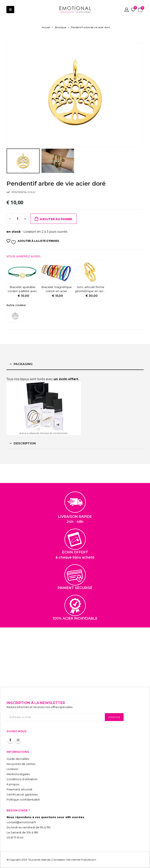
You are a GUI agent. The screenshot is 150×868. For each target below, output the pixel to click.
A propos (13, 784)
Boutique (61, 27)
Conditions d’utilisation (22, 779)
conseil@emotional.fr (21, 822)
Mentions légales (18, 774)
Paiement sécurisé (19, 789)
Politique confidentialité (23, 800)
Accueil (46, 27)
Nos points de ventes (21, 764)
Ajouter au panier (56, 219)
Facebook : (10, 740)
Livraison (12, 769)
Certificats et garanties (22, 794)
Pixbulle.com (89, 860)
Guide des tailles (18, 759)
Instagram (18, 740)
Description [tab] (25, 443)
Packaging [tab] (23, 364)
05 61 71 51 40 (15, 838)
